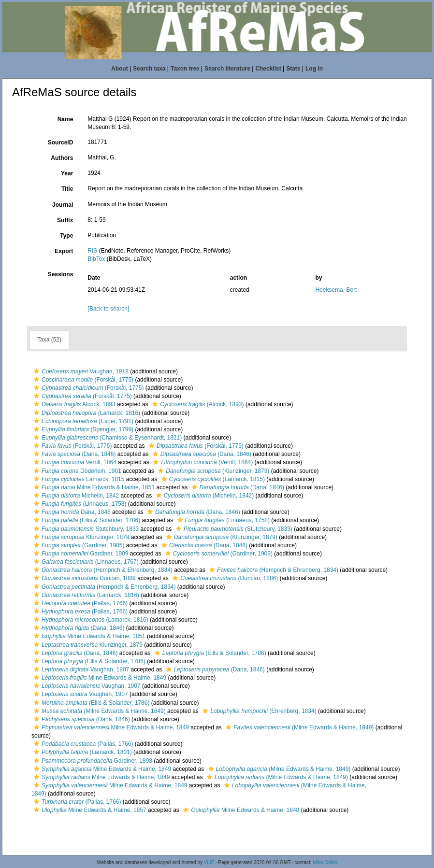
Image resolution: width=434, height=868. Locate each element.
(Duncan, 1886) (224, 578)
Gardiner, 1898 (92, 761)
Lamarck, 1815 (78, 479)
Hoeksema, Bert (336, 290)
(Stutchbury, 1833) (233, 529)
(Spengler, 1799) (82, 429)
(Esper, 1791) (82, 421)
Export (64, 251)
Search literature (227, 69)
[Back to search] (108, 309)
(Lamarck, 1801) (82, 752)
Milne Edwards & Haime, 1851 (93, 487)
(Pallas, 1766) (80, 603)
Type (66, 236)
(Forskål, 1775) (82, 380)
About (120, 69)
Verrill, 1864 (74, 462)
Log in (314, 69)
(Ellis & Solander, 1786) (86, 520)
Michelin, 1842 (75, 496)
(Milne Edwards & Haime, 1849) (99, 711)
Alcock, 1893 (73, 404)
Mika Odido (325, 862)
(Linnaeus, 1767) (85, 562)
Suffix (65, 220)
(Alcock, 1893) (197, 404)
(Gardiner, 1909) (218, 554)
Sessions (61, 274)
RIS (92, 251)
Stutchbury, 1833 (85, 529)
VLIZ (209, 862)
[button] (36, 371)
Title (67, 189)
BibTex (96, 259)
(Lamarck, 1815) (212, 479)
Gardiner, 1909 (80, 554)
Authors (62, 158)
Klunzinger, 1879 (80, 537)
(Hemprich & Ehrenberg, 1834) (102, 570)
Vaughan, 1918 (80, 371)
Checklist (268, 69)
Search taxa (149, 69)
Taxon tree (185, 69)
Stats (293, 69)
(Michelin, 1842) (204, 496)
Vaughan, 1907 (80, 669)
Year (67, 173)
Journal (63, 205)
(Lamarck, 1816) (86, 413)
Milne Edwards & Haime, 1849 (99, 678)
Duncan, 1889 (84, 578)
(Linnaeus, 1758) (79, 504)
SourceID (61, 142)
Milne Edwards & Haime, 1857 (89, 810)
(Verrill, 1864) (202, 462)
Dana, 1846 (71, 512)
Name (65, 119)
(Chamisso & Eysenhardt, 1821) (107, 438)
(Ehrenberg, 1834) (258, 711)
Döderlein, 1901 (76, 471)
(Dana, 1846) (73, 454)
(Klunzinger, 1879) (212, 471)
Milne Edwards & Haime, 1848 (240, 810)
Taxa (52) (49, 340)
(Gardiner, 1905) (78, 545)
